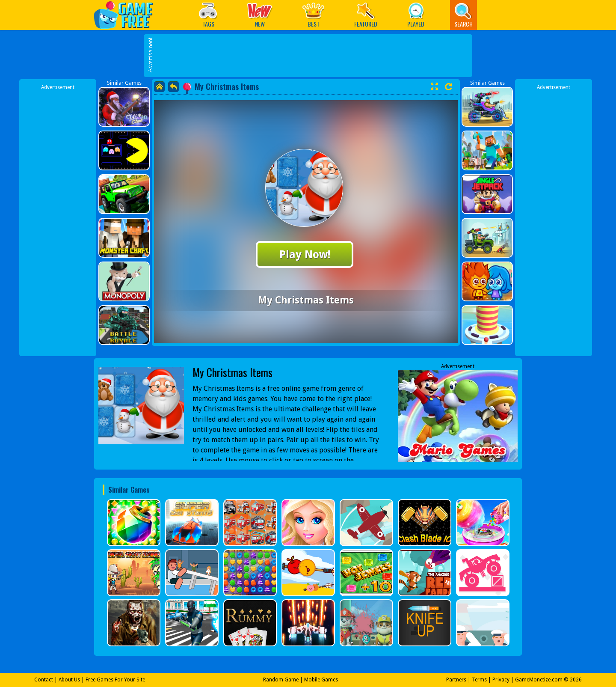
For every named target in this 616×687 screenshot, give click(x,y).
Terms (479, 680)
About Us (69, 680)
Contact (44, 680)
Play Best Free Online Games (128, 15)
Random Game (281, 680)
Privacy (501, 680)
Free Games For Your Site (115, 680)
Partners (456, 680)
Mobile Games (321, 680)
